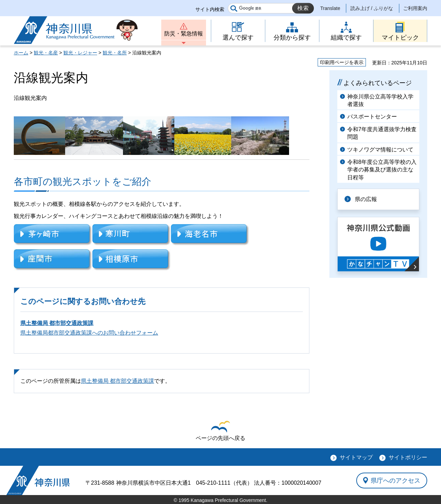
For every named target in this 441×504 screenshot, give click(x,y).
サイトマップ (356, 457)
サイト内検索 (210, 9)
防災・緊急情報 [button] (184, 34)
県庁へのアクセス (396, 480)
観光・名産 (46, 53)
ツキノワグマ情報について (380, 150)
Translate (330, 8)
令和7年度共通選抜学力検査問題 (382, 133)
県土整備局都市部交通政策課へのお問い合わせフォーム (89, 333)
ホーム (21, 53)
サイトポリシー (408, 457)
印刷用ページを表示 (342, 62)
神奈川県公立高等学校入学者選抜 (380, 100)
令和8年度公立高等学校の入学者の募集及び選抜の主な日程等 (382, 170)
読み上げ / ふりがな (372, 8)
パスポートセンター (372, 117)
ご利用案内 (415, 8)
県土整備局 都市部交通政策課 (57, 323)
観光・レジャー (80, 53)
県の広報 (366, 199)
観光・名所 (115, 53)
